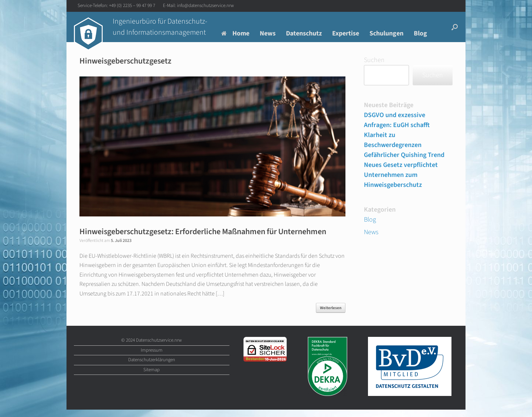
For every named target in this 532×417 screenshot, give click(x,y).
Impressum (152, 350)
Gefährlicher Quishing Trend (404, 155)
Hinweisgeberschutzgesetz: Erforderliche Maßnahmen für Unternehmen (203, 232)
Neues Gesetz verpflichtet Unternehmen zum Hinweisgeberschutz (401, 175)
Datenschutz (304, 33)
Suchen (374, 60)
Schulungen (386, 33)
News (268, 33)
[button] (455, 27)
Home (235, 33)
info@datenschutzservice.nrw (205, 6)
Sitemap (151, 370)
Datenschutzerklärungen (152, 360)
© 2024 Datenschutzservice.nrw (151, 340)
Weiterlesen (331, 308)
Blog (420, 33)
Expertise (346, 33)
